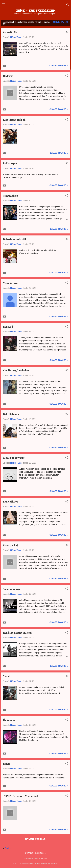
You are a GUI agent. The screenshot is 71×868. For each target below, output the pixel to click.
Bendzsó (8, 327)
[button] (67, 32)
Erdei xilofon (11, 501)
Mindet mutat (61, 22)
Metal (6, 676)
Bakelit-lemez (11, 414)
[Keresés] (68, 5)
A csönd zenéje (12, 589)
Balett (6, 764)
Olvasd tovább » (59, 66)
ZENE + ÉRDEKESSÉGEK (36, 11)
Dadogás (8, 76)
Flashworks (44, 858)
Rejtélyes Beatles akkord (17, 633)
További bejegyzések (35, 839)
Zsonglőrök (10, 32)
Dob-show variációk (15, 239)
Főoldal (8, 848)
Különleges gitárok (14, 120)
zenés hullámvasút (14, 458)
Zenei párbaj (10, 545)
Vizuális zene (11, 283)
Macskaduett (11, 196)
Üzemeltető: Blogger (35, 853)
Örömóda (9, 720)
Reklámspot (10, 163)
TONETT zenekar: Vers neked (21, 796)
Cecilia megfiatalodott (16, 370)
